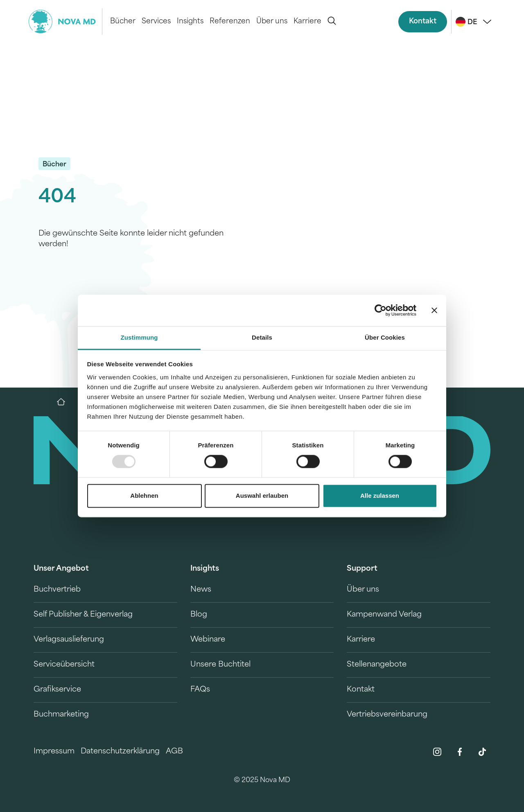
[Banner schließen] (434, 311)
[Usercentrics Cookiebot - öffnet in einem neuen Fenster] (381, 311)
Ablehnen (144, 496)
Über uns (272, 22)
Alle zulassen (380, 496)
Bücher (123, 22)
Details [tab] (262, 337)
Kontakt (423, 22)
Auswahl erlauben (262, 496)
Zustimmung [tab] (139, 337)
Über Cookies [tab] (385, 337)
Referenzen (230, 22)
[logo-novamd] (65, 22)
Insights (190, 22)
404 (57, 198)
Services (156, 22)
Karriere (307, 22)
